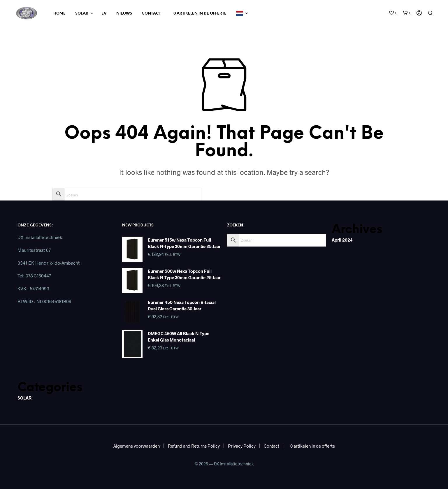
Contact (151, 14)
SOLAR (24, 398)
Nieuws (124, 14)
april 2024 (342, 240)
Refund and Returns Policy (194, 446)
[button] (393, 13)
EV (104, 14)
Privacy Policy (242, 446)
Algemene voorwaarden (137, 446)
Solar (82, 14)
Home (59, 14)
